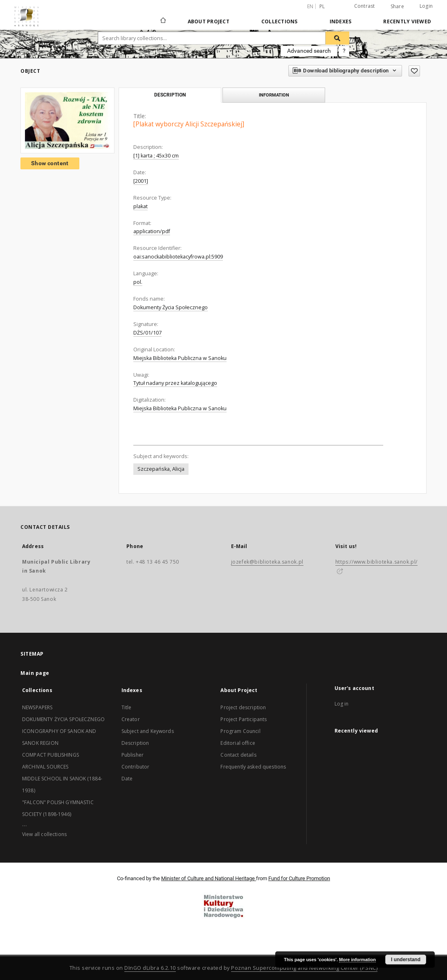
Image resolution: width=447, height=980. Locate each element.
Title (127, 707)
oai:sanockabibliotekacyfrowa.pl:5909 (178, 257)
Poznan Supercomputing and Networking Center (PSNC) (304, 968)
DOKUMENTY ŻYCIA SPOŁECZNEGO (63, 719)
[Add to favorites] (414, 71)
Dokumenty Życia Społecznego (171, 307)
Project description (243, 707)
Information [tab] (274, 95)
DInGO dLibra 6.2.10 (150, 968)
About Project (209, 21)
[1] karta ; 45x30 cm (156, 156)
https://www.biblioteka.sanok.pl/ (376, 562)
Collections (280, 21)
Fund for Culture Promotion (299, 878)
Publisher (133, 755)
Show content (50, 163)
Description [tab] (170, 95)
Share (397, 7)
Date (127, 779)
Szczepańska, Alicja (161, 469)
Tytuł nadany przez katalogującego (175, 383)
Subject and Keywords (148, 731)
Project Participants (244, 719)
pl (322, 6)
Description (135, 743)
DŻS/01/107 (147, 333)
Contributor (136, 767)
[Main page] (163, 21)
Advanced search (309, 51)
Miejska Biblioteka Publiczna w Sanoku (180, 358)
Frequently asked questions (253, 767)
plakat (140, 206)
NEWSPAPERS (37, 707)
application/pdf (152, 231)
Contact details (238, 755)
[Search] (337, 38)
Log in (342, 704)
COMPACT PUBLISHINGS (51, 755)
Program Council (240, 731)
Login (426, 6)
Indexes (341, 21)
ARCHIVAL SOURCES (45, 767)
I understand (406, 960)
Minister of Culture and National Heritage (209, 878)
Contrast (365, 6)
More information (357, 960)
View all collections (44, 834)
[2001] (141, 181)
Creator (131, 719)
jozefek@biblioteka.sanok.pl (267, 562)
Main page (35, 673)
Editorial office (238, 743)
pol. (138, 282)
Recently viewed (407, 21)
